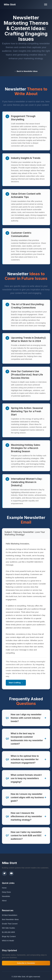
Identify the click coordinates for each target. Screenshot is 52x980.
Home (4, 888)
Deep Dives (6, 892)
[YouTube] (11, 873)
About (4, 901)
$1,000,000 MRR (8, 932)
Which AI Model (8, 941)
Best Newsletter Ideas (10, 919)
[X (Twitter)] (4, 873)
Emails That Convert (10, 924)
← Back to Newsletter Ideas (26, 71)
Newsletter (6, 896)
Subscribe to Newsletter (26, 963)
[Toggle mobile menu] (46, 4)
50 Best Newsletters (10, 915)
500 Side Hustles (8, 928)
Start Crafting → (16, 683)
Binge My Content (9, 936)
